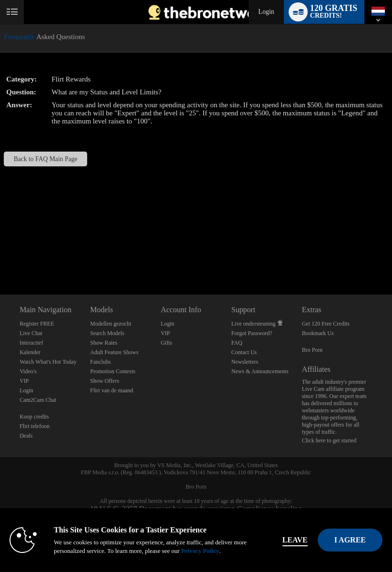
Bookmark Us (318, 333)
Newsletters (245, 362)
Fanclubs (100, 362)
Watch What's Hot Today (48, 362)
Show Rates (104, 343)
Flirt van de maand (111, 390)
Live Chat (31, 333)
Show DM (0, 259)
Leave (295, 540)
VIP (24, 381)
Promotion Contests (113, 371)
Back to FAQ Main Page (46, 159)
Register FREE (37, 324)
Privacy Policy (200, 551)
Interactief (31, 343)
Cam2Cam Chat (38, 400)
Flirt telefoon (35, 426)
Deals (26, 436)
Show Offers (105, 381)
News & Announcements (260, 371)
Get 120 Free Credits (326, 324)
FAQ (237, 343)
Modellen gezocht (111, 324)
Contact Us (244, 352)
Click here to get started (329, 440)
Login (266, 12)
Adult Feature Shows (114, 352)
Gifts (166, 343)
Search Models (107, 333)
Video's (28, 371)
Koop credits (34, 417)
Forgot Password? (252, 333)
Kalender (30, 352)
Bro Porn (312, 350)
